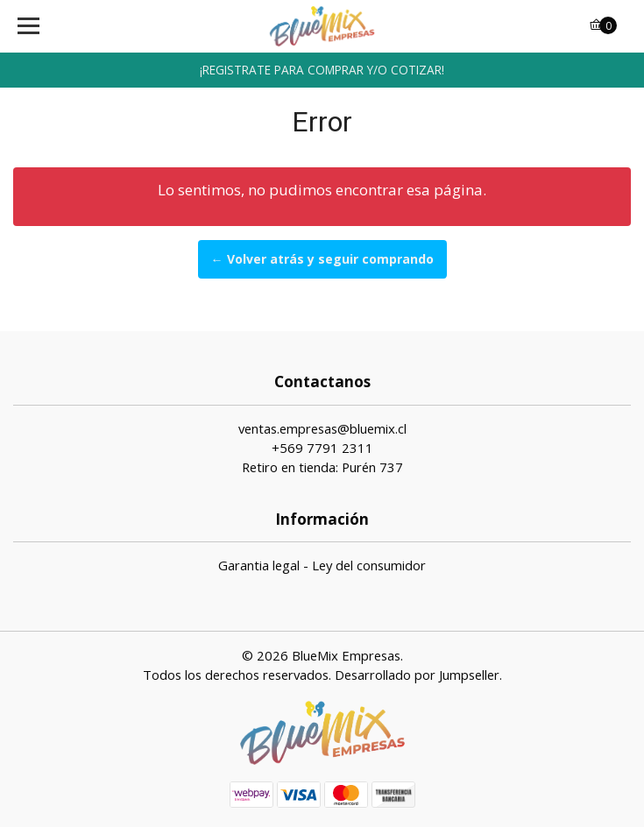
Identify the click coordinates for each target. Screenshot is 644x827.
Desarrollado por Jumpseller (417, 675)
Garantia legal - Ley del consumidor (322, 565)
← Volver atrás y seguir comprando (322, 259)
